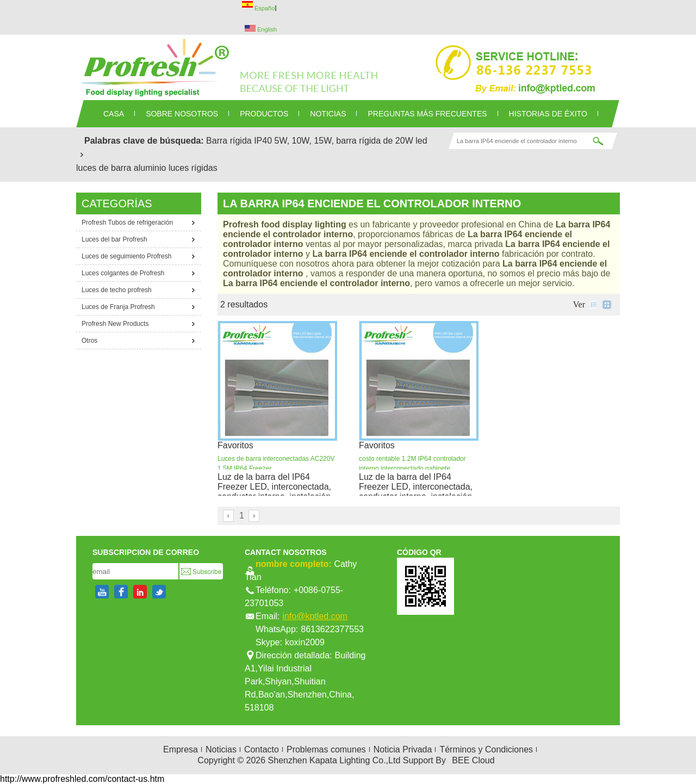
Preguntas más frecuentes (427, 114)
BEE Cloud (473, 760)
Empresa (181, 749)
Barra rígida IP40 (239, 141)
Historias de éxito (548, 114)
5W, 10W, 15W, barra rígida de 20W (344, 141)
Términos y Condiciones (486, 749)
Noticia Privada (403, 749)
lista (594, 305)
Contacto (262, 749)
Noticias (221, 749)
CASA (114, 114)
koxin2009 (305, 642)
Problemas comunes (326, 749)
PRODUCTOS (264, 114)
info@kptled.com (315, 616)
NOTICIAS (328, 114)
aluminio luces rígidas (176, 168)
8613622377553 (332, 629)
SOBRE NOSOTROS (182, 114)
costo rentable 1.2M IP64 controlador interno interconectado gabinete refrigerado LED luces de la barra (412, 468)
